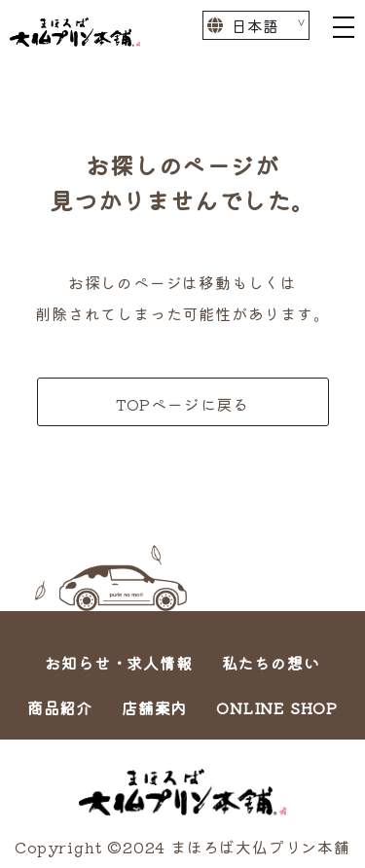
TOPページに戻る (182, 404)
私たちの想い (271, 663)
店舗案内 (154, 707)
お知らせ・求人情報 (118, 663)
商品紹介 (60, 707)
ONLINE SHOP (277, 707)
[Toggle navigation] (344, 25)
